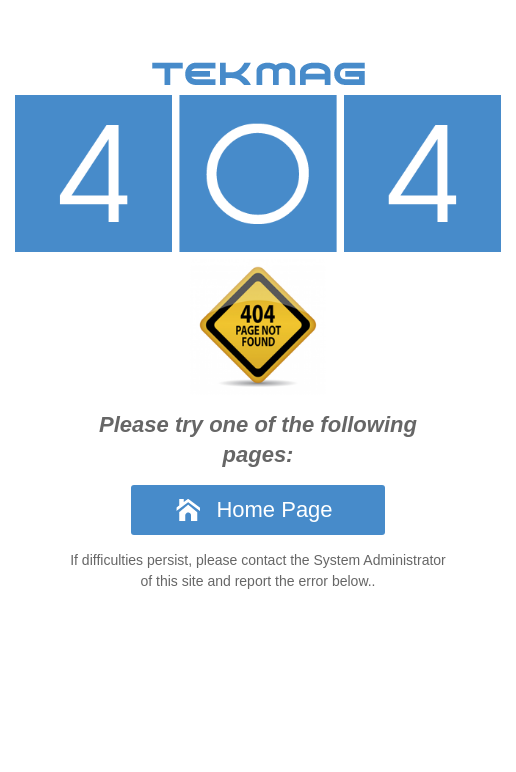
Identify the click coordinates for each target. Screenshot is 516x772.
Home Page (274, 509)
